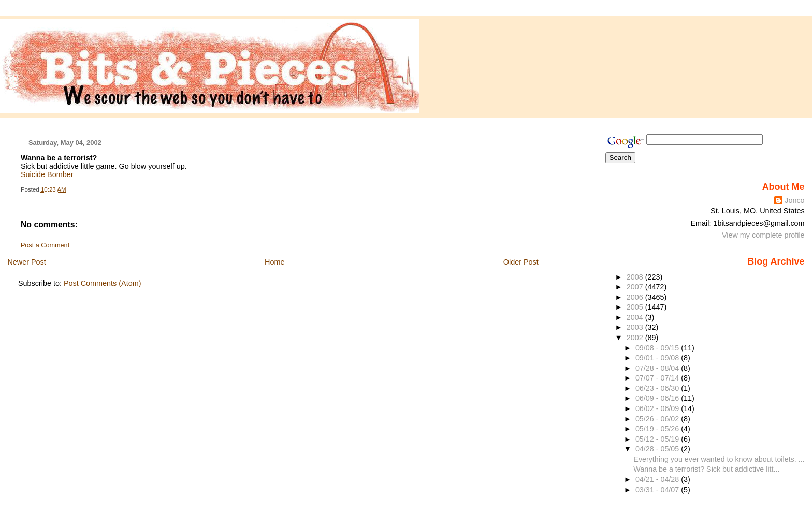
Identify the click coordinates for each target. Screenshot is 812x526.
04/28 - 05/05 (658, 449)
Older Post (521, 262)
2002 (636, 338)
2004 (636, 317)
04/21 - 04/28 (658, 479)
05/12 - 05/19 (658, 439)
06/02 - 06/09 (658, 408)
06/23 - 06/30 (658, 388)
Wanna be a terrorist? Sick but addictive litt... (706, 469)
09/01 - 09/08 (658, 358)
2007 (636, 287)
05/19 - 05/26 (658, 429)
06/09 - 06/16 (658, 398)
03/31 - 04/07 (658, 490)
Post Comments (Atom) (103, 283)
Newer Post (26, 262)
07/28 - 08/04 (658, 368)
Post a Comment (45, 245)
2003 (636, 327)
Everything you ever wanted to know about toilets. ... (719, 459)
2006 (636, 297)
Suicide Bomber (47, 174)
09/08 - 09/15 (658, 348)
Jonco (794, 200)
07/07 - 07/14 (658, 378)
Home (274, 262)
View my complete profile (763, 235)
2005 (636, 307)
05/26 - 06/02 (658, 419)
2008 (636, 277)
